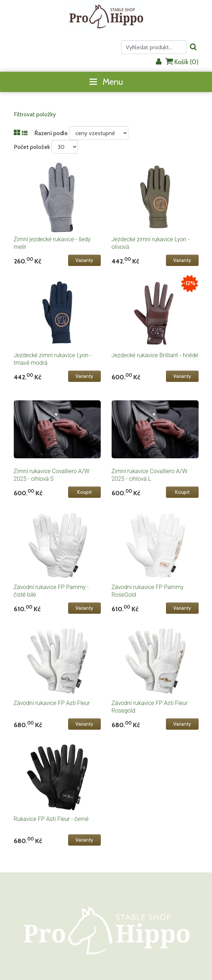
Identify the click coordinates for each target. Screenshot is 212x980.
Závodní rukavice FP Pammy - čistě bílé (51, 591)
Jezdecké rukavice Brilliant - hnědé (155, 355)
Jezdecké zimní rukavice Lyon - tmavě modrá (53, 359)
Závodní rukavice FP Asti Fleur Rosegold (150, 707)
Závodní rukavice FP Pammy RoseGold (148, 591)
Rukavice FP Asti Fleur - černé (51, 819)
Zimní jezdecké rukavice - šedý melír (52, 243)
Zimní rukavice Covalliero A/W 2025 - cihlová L (149, 475)
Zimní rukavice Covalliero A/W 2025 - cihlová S (52, 475)
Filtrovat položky (35, 114)
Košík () (182, 62)
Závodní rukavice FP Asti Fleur (52, 703)
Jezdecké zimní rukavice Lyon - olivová (151, 243)
